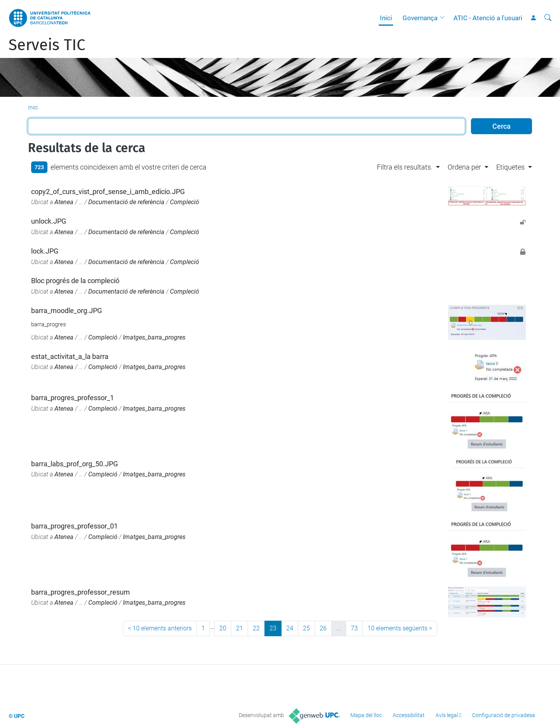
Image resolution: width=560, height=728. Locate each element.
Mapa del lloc (366, 715)
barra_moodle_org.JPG (66, 311)
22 (256, 628)
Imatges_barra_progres (154, 337)
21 (240, 628)
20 (223, 628)
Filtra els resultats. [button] (405, 167)
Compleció (185, 202)
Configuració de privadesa (504, 715)
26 (323, 628)
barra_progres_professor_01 (74, 526)
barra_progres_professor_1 (73, 398)
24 (290, 628)
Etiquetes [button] (510, 167)
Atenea (64, 202)
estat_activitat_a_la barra (70, 356)
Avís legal (447, 715)
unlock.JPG (49, 221)
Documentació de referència (126, 202)
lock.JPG (45, 251)
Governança (420, 18)
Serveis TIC (47, 45)
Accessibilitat (409, 715)
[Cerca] (548, 18)
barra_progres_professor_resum (80, 592)
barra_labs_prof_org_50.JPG (74, 464)
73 (354, 628)
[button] (444, 18)
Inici (386, 18)
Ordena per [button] (464, 167)
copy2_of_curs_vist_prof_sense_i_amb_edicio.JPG (108, 192)
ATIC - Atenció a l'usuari (488, 18)
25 (306, 628)
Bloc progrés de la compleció (75, 281)
